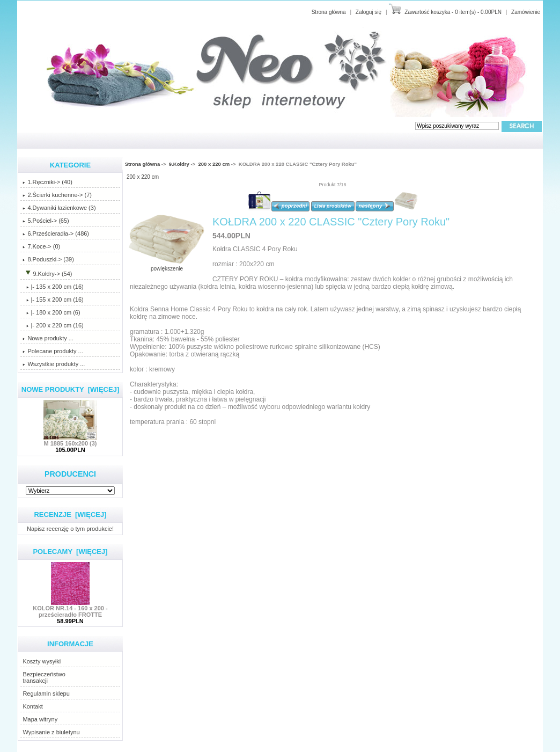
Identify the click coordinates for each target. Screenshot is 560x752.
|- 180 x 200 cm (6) (51, 312)
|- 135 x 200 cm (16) (53, 287)
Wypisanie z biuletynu (51, 732)
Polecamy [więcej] (70, 552)
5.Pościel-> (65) (46, 221)
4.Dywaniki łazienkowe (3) (59, 208)
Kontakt (32, 706)
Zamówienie (526, 12)
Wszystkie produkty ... (54, 364)
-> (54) (47, 274)
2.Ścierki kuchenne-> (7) (57, 195)
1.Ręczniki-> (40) (47, 182)
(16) (53, 325)
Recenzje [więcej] (70, 514)
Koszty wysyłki (42, 661)
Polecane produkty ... (53, 351)
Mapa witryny (40, 719)
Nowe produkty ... (48, 338)
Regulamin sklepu (46, 693)
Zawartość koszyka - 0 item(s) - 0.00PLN (453, 12)
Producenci (70, 474)
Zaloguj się (369, 12)
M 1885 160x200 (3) (70, 441)
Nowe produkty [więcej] (71, 389)
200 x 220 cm (214, 164)
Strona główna (329, 12)
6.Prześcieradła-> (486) (56, 233)
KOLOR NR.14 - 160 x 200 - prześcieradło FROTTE (70, 609)
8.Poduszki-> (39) (48, 259)
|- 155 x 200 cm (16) (53, 300)
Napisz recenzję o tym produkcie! (70, 528)
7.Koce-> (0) (41, 246)
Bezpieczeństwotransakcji (44, 677)
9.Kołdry (179, 164)
